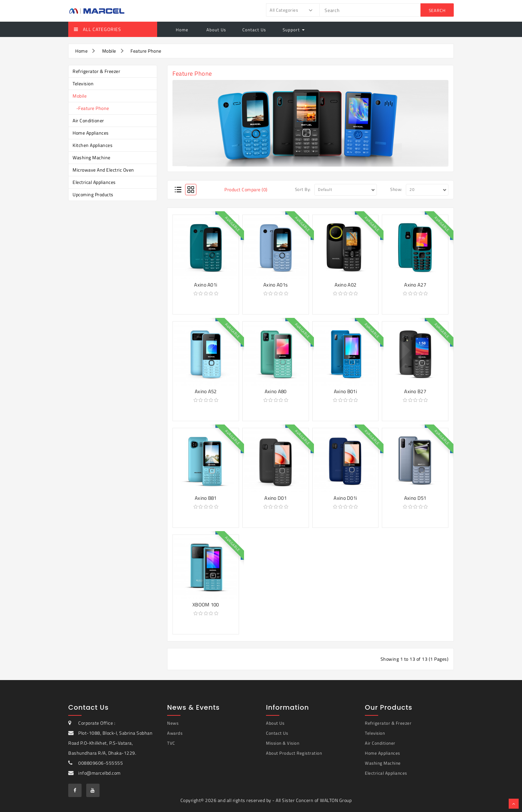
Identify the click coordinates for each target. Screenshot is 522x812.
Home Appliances (91, 133)
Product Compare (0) (246, 189)
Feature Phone (146, 51)
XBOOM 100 (206, 605)
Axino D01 (275, 498)
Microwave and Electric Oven (103, 170)
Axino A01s (275, 285)
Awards (175, 733)
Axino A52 (206, 391)
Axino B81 (206, 498)
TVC (171, 743)
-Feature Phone (91, 108)
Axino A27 (415, 285)
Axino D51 (415, 498)
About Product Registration (294, 753)
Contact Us (254, 30)
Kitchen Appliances (93, 145)
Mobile (109, 51)
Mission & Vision (283, 743)
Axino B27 (415, 391)
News (173, 723)
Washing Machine (92, 157)
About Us (216, 30)
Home (182, 30)
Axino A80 (276, 391)
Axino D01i (345, 498)
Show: (396, 189)
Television (83, 83)
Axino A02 (346, 285)
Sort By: (303, 189)
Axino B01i (345, 391)
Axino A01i (206, 285)
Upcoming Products (93, 194)
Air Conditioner (88, 120)
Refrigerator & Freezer (96, 71)
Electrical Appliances (94, 182)
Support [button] (294, 30)
